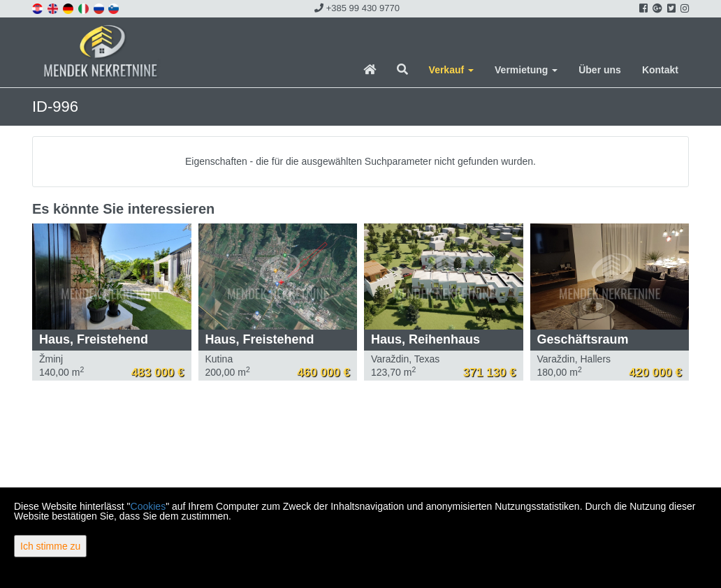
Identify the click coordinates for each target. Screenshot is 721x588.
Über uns (600, 70)
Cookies (148, 506)
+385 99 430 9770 (357, 8)
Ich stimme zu (50, 546)
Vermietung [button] (526, 70)
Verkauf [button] (451, 70)
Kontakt (660, 70)
